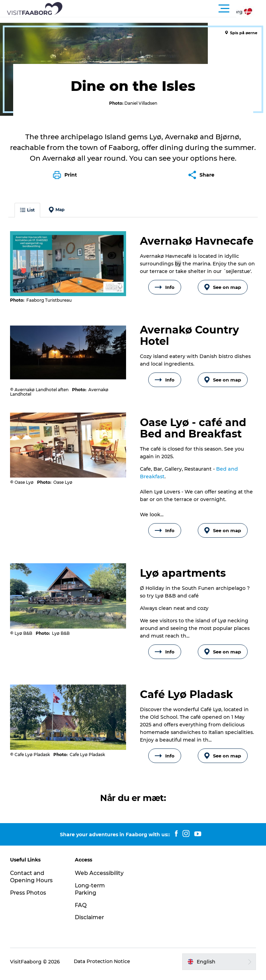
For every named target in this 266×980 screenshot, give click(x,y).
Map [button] (57, 215)
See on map (222, 292)
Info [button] (165, 292)
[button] (164, 9)
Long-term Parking (91, 894)
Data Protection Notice (103, 966)
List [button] (28, 215)
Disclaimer (90, 922)
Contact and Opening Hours (32, 881)
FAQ (81, 910)
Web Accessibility (100, 878)
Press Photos (29, 897)
